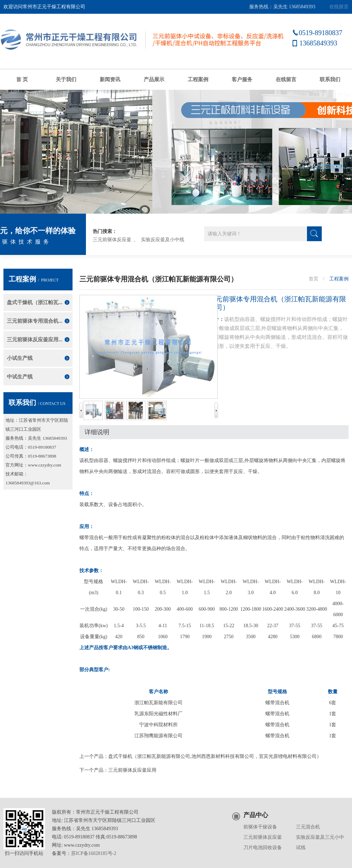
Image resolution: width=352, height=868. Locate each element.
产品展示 (154, 79)
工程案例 (198, 79)
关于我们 (66, 79)
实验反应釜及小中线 (163, 240)
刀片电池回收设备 (263, 848)
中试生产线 (20, 377)
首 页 (22, 79)
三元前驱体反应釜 (112, 240)
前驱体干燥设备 (260, 827)
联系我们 (330, 79)
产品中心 (256, 815)
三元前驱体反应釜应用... (35, 340)
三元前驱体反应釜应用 (132, 770)
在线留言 (339, 7)
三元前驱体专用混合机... (35, 321)
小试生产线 (20, 358)
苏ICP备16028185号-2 (94, 853)
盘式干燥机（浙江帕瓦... (35, 302)
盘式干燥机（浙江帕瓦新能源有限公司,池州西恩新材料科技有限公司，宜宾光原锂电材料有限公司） (215, 756)
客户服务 (242, 79)
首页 (313, 279)
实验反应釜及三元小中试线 (320, 842)
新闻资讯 (110, 79)
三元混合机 (308, 827)
